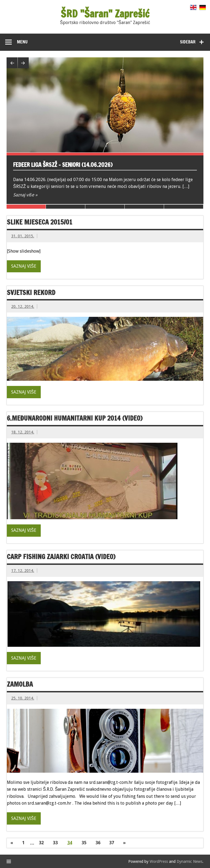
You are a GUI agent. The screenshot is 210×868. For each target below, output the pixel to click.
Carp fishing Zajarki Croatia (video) (61, 557)
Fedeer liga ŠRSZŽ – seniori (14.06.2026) (63, 165)
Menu (22, 42)
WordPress (159, 861)
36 (98, 843)
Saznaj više (24, 266)
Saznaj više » (25, 195)
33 (55, 843)
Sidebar (188, 42)
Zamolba (20, 684)
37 (112, 843)
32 (41, 843)
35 (84, 843)
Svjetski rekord (31, 293)
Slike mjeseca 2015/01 (40, 222)
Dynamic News (189, 861)
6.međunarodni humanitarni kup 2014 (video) (75, 418)
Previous (12, 63)
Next (23, 63)
